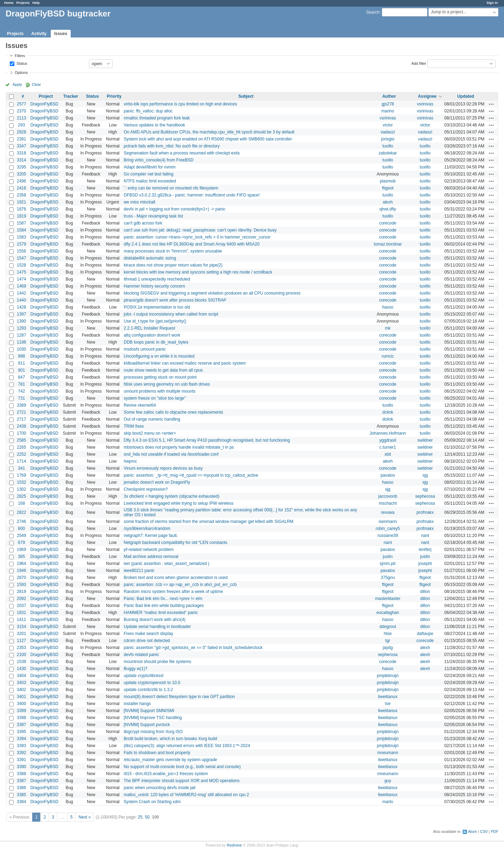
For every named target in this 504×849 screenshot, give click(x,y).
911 (21, 363)
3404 (22, 676)
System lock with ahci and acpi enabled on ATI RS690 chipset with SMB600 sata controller (208, 139)
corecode (388, 223)
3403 (22, 683)
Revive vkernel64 (140, 405)
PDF (495, 831)
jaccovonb (388, 496)
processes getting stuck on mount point (160, 377)
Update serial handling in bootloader (157, 627)
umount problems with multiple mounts (159, 391)
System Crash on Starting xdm (152, 802)
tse (388, 704)
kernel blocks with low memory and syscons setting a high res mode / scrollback (198, 272)
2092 (22, 599)
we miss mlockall (139, 202)
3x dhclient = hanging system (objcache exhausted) (171, 496)
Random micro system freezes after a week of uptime (173, 592)
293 (21, 125)
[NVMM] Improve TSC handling (153, 718)
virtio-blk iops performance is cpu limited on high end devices (180, 104)
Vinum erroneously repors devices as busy (163, 468)
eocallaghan (388, 613)
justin (388, 557)
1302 (22, 489)
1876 (22, 209)
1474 (22, 279)
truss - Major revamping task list (153, 216)
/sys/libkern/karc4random (147, 529)
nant (425, 536)
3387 (22, 781)
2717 (22, 419)
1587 (22, 223)
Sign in (492, 3)
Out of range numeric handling (152, 419)
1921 (22, 202)
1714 (22, 461)
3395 (22, 732)
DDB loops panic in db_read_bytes (156, 342)
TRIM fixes (134, 426)
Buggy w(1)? (135, 669)
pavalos (388, 475)
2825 (22, 496)
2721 (22, 412)
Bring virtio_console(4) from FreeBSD (158, 160)
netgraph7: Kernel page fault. (151, 536)
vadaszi (388, 132)
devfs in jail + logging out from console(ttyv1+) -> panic (174, 209)
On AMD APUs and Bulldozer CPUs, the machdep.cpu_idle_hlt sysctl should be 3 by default (209, 132)
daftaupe (425, 634)
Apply (17, 84)
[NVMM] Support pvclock (147, 725)
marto (388, 802)
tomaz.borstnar (388, 244)
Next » (85, 817)
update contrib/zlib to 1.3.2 (148, 690)
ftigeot (388, 188)
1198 (22, 342)
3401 (22, 697)
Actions (491, 104)
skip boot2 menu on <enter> (150, 433)
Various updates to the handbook (154, 125)
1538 (22, 662)
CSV (484, 831)
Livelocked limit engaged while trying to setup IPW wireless (178, 503)
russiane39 (388, 536)
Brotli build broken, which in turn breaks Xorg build (170, 739)
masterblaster (388, 599)
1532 (22, 482)
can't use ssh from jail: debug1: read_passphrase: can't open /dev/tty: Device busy (200, 230)
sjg (425, 475)
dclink (388, 412)
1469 (22, 286)
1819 (22, 216)
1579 (22, 244)
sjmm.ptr (388, 564)
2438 (22, 426)
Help (36, 3)
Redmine (234, 845)
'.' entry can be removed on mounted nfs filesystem (171, 188)
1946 (22, 571)
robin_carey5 (388, 529)
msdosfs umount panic (145, 349)
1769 (22, 475)
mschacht (388, 503)
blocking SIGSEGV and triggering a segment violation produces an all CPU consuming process (212, 293)
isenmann (388, 522)
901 (21, 370)
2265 (22, 447)
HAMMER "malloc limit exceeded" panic (161, 613)
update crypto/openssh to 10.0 (152, 683)
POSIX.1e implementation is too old (157, 307)
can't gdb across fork (143, 223)
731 (21, 398)
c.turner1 (388, 447)
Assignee (427, 96)
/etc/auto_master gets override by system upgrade (170, 760)
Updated (466, 96)
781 (21, 384)
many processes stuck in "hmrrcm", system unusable (173, 251)
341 (21, 468)
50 (147, 817)
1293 (22, 328)
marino (388, 111)
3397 (22, 725)
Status (21, 63)
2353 (22, 648)
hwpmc (130, 461)
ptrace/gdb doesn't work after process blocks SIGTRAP (175, 300)
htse (388, 634)
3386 (22, 788)
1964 (22, 564)
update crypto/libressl (143, 676)
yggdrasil (388, 440)
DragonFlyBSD (44, 104)
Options (21, 73)
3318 (22, 153)
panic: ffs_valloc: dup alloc (148, 111)
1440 (22, 300)
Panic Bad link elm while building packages (164, 606)
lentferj (425, 550)
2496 (22, 181)
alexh (388, 202)
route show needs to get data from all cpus (163, 370)
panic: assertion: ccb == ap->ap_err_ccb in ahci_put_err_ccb (180, 585)
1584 (22, 230)
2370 (22, 111)
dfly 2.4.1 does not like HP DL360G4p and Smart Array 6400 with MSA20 (191, 244)
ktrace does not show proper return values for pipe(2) (173, 265)
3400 (22, 704)
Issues (61, 34)
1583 (22, 237)
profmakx (425, 512)
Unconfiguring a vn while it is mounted (159, 356)
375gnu (388, 578)
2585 (22, 440)
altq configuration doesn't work (152, 335)
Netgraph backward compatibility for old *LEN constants (175, 543)
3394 (22, 739)
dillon (425, 592)
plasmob (388, 181)
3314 (22, 160)
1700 (22, 433)
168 (21, 503)
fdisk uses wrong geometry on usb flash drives (167, 384)
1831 (22, 613)
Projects (23, 3)
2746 (22, 522)
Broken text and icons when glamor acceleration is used (176, 578)
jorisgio (388, 139)
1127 (22, 641)
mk (388, 328)
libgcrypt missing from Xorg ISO (153, 732)
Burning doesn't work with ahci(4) (154, 620)
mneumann (388, 753)
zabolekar (388, 153)
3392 (22, 753)
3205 (22, 174)
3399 (22, 711)
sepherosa (425, 496)
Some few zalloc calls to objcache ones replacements (173, 412)
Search (373, 12)
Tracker (71, 96)
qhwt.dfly (388, 209)
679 (21, 543)
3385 (22, 795)
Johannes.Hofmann (388, 433)
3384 (22, 802)
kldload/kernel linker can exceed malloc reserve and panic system (185, 363)
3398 (22, 718)
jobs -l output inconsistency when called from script (171, 314)
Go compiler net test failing (148, 174)
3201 (22, 634)
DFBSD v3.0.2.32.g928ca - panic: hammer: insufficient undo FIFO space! (192, 195)
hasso (388, 307)
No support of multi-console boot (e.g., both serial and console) (182, 767)
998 (21, 356)
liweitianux (388, 697)
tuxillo (388, 146)
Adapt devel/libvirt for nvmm (149, 167)
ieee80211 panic (139, 571)
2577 (22, 104)
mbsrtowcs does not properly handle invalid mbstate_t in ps (179, 447)
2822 (22, 512)
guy (388, 781)
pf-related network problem (149, 550)
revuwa (388, 512)
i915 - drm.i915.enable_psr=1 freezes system (166, 774)
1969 (22, 550)
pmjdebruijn (388, 676)
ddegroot (388, 627)
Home (9, 3)
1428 (22, 307)
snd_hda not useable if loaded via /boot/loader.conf (171, 454)
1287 (22, 335)
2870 (22, 578)
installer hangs (137, 704)
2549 (22, 536)
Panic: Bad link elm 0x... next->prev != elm (163, 599)
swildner (425, 440)
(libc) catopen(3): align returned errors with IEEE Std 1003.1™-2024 (187, 746)
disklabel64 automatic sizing (150, 258)
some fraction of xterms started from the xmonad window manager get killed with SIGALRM (208, 522)
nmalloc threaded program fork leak (157, 118)
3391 (22, 760)
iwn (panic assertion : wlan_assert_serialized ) (166, 564)
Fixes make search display (148, 634)
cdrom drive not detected (147, 641)
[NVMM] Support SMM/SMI (149, 711)
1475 (22, 272)
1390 (22, 321)
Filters (20, 56)
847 (21, 377)
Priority (114, 96)
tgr (388, 641)
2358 (22, 195)
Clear (36, 84)
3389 (22, 405)
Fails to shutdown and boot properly (157, 753)
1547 (22, 258)
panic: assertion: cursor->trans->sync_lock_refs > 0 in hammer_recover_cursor (197, 237)
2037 (22, 606)
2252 (22, 454)
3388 (22, 774)
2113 (22, 118)
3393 (22, 746)
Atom (472, 831)
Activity (39, 34)
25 (140, 817)
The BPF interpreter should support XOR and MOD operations (181, 781)
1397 (22, 314)
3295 (22, 167)
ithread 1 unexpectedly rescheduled (157, 279)
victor (388, 125)
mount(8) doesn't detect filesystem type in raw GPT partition (179, 697)
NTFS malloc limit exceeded (150, 181)
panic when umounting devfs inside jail (159, 788)
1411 (22, 620)
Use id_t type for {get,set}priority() (155, 321)
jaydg (388, 648)
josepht (425, 564)
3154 (22, 627)
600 (21, 529)
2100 (22, 655)
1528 (22, 265)
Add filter (419, 63)
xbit (388, 454)
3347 (22, 146)
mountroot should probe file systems (157, 662)
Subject (246, 96)
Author (389, 96)
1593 (22, 585)
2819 (22, 592)
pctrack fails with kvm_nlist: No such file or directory (171, 146)
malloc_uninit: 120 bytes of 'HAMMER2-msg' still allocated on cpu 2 (186, 795)
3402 (22, 690)
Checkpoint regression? (146, 489)
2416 (22, 188)
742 (21, 391)
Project (46, 96)
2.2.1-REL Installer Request (149, 328)
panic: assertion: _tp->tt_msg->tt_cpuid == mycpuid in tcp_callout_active (191, 475)
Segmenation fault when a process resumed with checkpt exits (182, 153)
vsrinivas (425, 104)
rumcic (388, 356)
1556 (22, 251)
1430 (22, 669)
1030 (22, 349)
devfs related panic (141, 655)
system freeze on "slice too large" (155, 398)
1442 (22, 293)
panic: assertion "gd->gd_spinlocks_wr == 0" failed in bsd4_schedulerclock (193, 648)
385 (21, 557)
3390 (22, 767)
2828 (22, 132)
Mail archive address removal (151, 557)
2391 (22, 139)
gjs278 (388, 104)
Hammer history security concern (154, 286)
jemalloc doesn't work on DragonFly (157, 482)
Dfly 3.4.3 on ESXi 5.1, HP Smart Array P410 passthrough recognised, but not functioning (207, 440)
